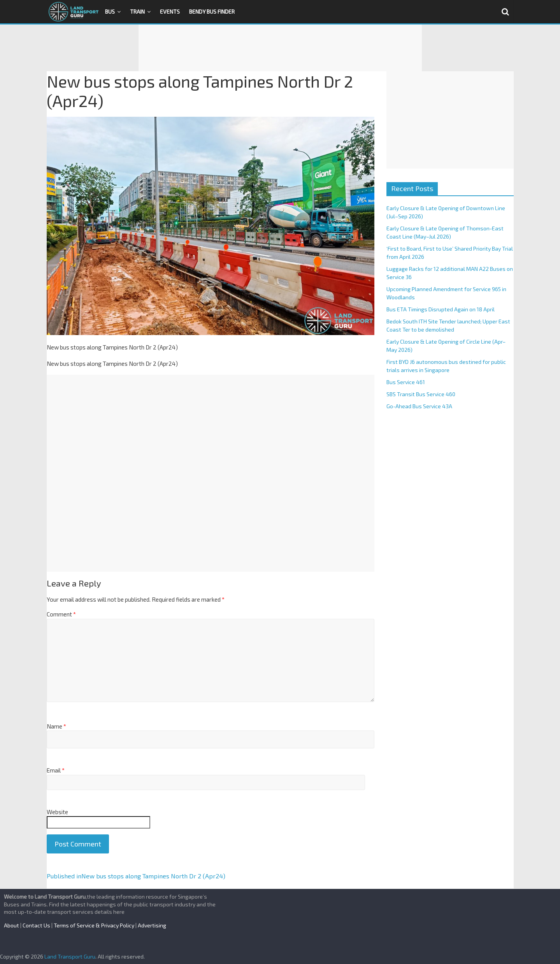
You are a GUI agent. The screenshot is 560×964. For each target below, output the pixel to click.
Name (56, 726)
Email (56, 770)
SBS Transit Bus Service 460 (421, 394)
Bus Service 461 (406, 382)
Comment (61, 614)
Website (57, 812)
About (11, 925)
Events (170, 11)
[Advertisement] (280, 48)
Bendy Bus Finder (212, 11)
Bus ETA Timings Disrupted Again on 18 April (441, 309)
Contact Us (36, 925)
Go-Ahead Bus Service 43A (419, 406)
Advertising (152, 925)
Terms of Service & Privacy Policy (94, 925)
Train (137, 11)
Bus (110, 11)
